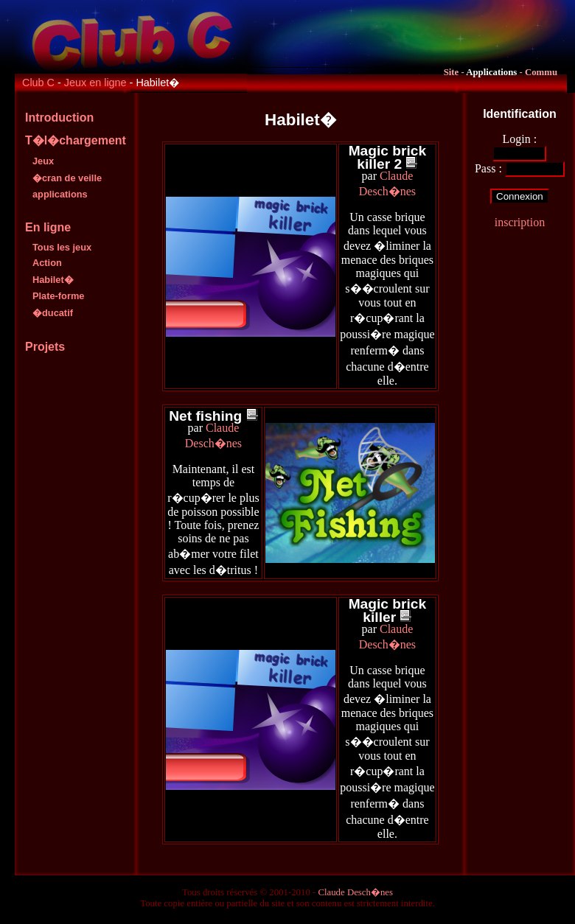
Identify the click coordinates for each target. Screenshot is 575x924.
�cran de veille (67, 178)
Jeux (43, 161)
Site (452, 72)
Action (47, 263)
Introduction (59, 118)
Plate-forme (58, 296)
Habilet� (53, 280)
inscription (520, 222)
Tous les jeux (62, 247)
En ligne (48, 227)
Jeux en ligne (95, 83)
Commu (541, 72)
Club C (38, 83)
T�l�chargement (76, 140)
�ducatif (53, 313)
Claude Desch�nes (355, 892)
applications (60, 194)
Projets (45, 347)
